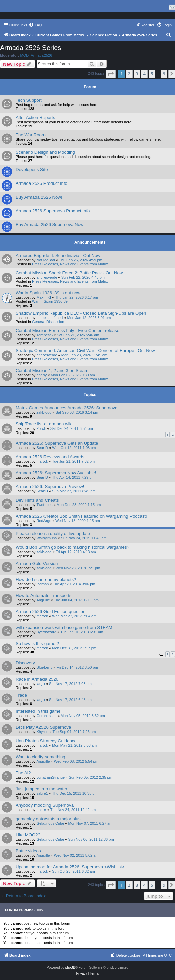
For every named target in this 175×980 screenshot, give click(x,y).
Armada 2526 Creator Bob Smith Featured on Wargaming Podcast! (81, 516)
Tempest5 (45, 335)
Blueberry (44, 667)
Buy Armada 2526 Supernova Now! (50, 224)
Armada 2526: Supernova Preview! (50, 486)
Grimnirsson (46, 716)
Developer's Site (32, 170)
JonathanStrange (51, 777)
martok (42, 461)
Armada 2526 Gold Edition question (51, 611)
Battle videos (28, 851)
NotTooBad (46, 260)
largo (40, 684)
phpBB (70, 967)
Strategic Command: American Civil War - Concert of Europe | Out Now (85, 350)
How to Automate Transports (43, 595)
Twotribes (44, 505)
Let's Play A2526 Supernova (43, 727)
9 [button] (164, 74)
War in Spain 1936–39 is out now (48, 293)
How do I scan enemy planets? (46, 579)
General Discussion (48, 322)
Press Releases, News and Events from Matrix (70, 264)
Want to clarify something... (42, 757)
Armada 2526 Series (30, 48)
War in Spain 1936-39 (50, 301)
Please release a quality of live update (53, 534)
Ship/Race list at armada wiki (44, 424)
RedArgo (44, 521)
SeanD (42, 448)
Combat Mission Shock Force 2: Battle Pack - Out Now (69, 273)
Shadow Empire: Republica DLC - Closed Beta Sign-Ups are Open (81, 313)
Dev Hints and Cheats (37, 500)
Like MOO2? (28, 835)
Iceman (42, 584)
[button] (111, 74)
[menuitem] (35, 25)
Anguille (43, 600)
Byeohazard (46, 632)
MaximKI (44, 297)
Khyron (42, 732)
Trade (21, 695)
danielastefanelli (50, 318)
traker (41, 810)
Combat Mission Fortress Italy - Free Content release (68, 330)
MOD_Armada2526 (36, 55)
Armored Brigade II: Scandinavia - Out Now (58, 256)
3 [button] (137, 74)
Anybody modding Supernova (45, 805)
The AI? (23, 773)
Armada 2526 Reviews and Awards (50, 457)
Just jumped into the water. (42, 789)
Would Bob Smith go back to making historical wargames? (73, 547)
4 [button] (144, 74)
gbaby (41, 375)
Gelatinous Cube (50, 823)
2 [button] (129, 74)
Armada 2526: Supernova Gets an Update (57, 443)
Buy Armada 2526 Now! (39, 197)
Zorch (41, 428)
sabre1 (42, 793)
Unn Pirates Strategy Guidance (46, 741)
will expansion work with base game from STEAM (64, 628)
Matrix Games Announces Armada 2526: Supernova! (67, 408)
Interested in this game (38, 711)
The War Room (31, 135)
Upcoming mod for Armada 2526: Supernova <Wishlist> (70, 867)
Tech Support (29, 100)
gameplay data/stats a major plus (48, 819)
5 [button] (152, 74)
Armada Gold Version (37, 563)
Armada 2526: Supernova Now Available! (56, 473)
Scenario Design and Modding (45, 152)
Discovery (25, 663)
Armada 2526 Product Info (41, 183)
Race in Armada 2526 (37, 679)
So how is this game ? (37, 644)
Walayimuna (47, 538)
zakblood (44, 412)
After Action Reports (35, 117)
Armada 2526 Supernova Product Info (53, 211)
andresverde (47, 277)
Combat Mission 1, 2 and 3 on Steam (52, 371)
